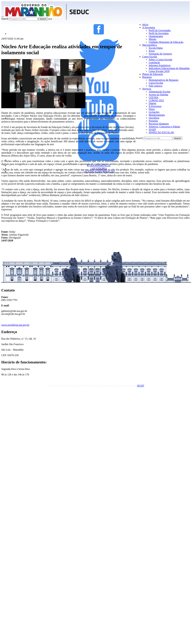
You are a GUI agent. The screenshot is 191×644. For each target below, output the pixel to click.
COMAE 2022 (156, 100)
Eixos (152, 51)
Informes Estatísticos (160, 65)
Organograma (156, 36)
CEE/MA (154, 97)
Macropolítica (149, 45)
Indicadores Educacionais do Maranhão (169, 68)
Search (5, 19)
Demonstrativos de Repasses (164, 80)
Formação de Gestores (160, 54)
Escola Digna (156, 48)
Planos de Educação (153, 74)
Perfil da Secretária (159, 33)
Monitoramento (157, 115)
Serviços (147, 89)
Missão (152, 39)
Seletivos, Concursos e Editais (164, 127)
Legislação (154, 62)
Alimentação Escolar (160, 92)
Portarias (153, 121)
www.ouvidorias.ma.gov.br (15, 325)
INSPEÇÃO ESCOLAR (161, 132)
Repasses (147, 77)
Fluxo (152, 109)
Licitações (154, 112)
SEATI (141, 386)
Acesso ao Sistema (158, 95)
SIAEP (152, 130)
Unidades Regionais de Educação (166, 42)
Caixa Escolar (156, 83)
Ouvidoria (154, 118)
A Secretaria (149, 27)
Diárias (152, 103)
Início (145, 25)
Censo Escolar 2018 (159, 71)
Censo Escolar (150, 57)
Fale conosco (155, 86)
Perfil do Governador (160, 30)
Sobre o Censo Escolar (160, 60)
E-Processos (155, 106)
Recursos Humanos (159, 124)
